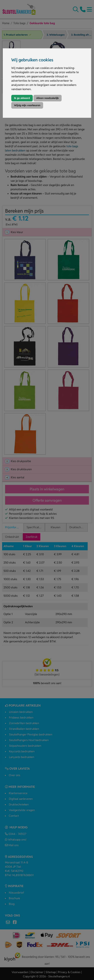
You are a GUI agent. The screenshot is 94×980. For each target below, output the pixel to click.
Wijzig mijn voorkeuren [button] (27, 105)
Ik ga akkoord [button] (22, 98)
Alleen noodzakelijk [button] (48, 98)
